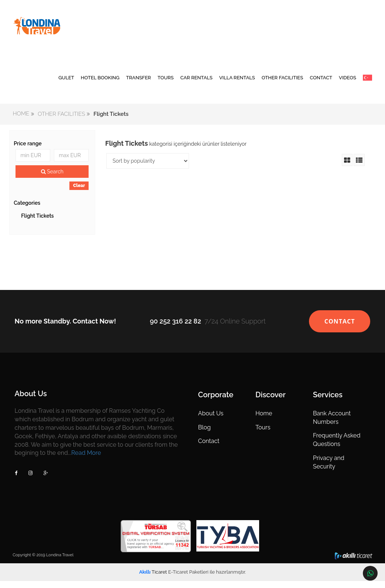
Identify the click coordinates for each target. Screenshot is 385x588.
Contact (209, 448)
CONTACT (321, 83)
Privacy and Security (328, 469)
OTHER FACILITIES (282, 83)
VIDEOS (348, 83)
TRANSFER (139, 83)
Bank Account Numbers (331, 425)
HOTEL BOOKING (100, 83)
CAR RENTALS (197, 83)
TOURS (166, 83)
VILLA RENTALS (237, 83)
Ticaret (153, 579)
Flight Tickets (38, 223)
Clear (79, 193)
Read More (87, 460)
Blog (204, 434)
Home (264, 420)
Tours (263, 434)
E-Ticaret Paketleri (188, 579)
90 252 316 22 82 (176, 328)
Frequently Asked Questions (336, 447)
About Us (211, 420)
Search (53, 179)
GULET (66, 83)
